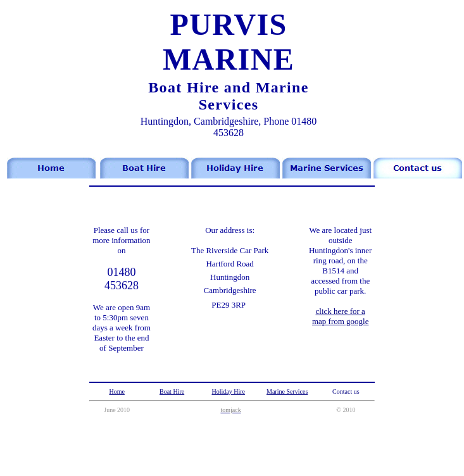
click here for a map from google (341, 316)
